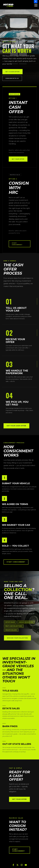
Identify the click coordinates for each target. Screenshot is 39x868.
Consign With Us (12, 78)
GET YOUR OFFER (18, 159)
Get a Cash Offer (13, 72)
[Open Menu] (35, 5)
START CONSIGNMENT (17, 244)
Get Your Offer (19, 799)
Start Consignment (16, 562)
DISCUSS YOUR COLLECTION (17, 638)
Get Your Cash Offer (16, 426)
